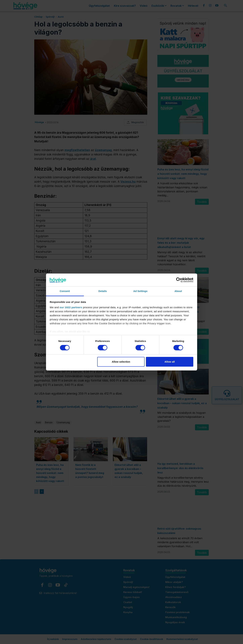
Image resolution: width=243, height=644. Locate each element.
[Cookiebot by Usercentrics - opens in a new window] (179, 280)
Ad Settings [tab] (140, 291)
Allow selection (121, 362)
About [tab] (178, 291)
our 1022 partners (71, 307)
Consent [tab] (65, 291)
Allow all (170, 362)
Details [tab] (103, 291)
